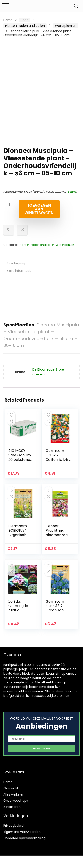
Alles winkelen (14, 794)
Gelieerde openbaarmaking (24, 838)
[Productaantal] (9, 205)
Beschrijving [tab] (16, 263)
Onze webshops (16, 801)
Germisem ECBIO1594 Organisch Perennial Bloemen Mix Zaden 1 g (19, 537)
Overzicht (11, 788)
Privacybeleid (14, 826)
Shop (25, 20)
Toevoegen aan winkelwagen (39, 209)
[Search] (76, 6)
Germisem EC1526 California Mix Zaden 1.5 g (57, 457)
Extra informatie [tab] (19, 271)
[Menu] (5, 6)
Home (8, 20)
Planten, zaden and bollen (25, 26)
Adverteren (12, 807)
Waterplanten (66, 26)
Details (72, 192)
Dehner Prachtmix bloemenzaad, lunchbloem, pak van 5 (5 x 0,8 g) (58, 537)
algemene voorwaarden (22, 832)
